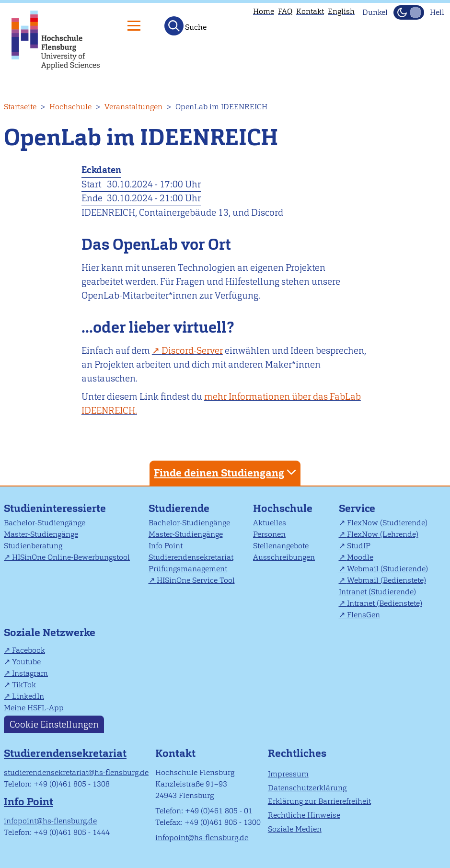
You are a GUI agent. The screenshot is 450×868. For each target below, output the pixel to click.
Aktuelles (270, 523)
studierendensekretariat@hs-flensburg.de (76, 772)
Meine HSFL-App (34, 708)
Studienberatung (33, 546)
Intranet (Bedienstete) (385, 603)
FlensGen (363, 615)
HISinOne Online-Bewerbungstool (71, 557)
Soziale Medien (295, 829)
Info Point (166, 546)
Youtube (26, 662)
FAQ (285, 11)
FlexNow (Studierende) (387, 523)
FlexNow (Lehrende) (383, 534)
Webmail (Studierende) (387, 569)
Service (357, 508)
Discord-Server (192, 351)
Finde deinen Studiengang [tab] (226, 472)
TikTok (24, 685)
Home (264, 11)
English (341, 11)
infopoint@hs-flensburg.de (50, 821)
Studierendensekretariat (191, 557)
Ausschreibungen (284, 557)
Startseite (20, 107)
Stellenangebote (281, 546)
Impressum (288, 774)
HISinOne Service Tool (196, 580)
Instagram (30, 673)
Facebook (29, 650)
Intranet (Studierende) (377, 592)
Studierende (179, 508)
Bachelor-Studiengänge (45, 523)
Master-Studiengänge (41, 534)
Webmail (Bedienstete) (387, 580)
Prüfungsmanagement (188, 569)
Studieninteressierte (55, 508)
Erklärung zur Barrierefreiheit (319, 801)
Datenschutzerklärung (307, 788)
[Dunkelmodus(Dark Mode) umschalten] (409, 12)
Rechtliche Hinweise (304, 815)
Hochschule (70, 107)
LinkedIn (28, 696)
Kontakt (310, 11)
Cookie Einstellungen (54, 724)
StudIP (359, 546)
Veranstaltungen (133, 107)
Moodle (360, 557)
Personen (269, 534)
